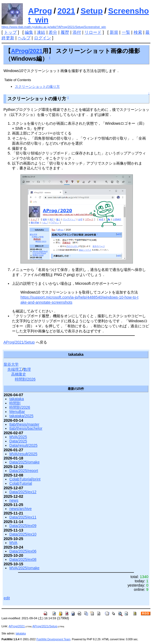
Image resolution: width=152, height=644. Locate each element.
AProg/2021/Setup (19, 342)
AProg (40, 11)
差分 (53, 32)
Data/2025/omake (24, 462)
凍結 (41, 32)
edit (7, 598)
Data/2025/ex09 (23, 526)
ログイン (43, 38)
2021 (66, 11)
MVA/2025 (18, 437)
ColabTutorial (21, 483)
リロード (93, 32)
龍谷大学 (11, 364)
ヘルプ (24, 38)
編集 (29, 32)
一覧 (126, 32)
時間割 (15, 403)
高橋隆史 (19, 374)
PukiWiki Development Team (53, 639)
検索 (138, 32)
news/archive (20, 509)
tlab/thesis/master (24, 424)
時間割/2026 (25, 379)
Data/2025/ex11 (23, 517)
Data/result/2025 (23, 445)
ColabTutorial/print (25, 479)
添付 (77, 32)
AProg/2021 (27, 51)
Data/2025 (18, 441)
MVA (13, 543)
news (14, 500)
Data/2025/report (24, 471)
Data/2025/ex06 (23, 551)
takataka (16, 399)
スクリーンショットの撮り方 (37, 87)
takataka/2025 (21, 416)
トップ (10, 32)
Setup (92, 11)
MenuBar (17, 412)
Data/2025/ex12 (23, 492)
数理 (27, 369)
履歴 (65, 32)
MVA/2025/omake (24, 568)
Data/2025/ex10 (23, 534)
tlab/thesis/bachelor (26, 428)
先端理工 (15, 369)
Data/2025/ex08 (23, 559)
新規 (114, 32)
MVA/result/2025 (23, 454)
